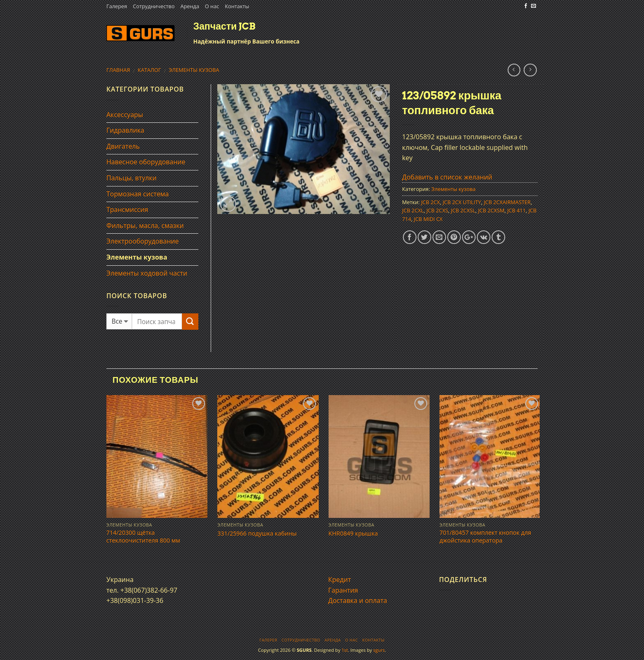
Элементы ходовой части (147, 273)
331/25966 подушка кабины (257, 534)
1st (345, 650)
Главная (118, 70)
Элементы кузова (194, 70)
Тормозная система (138, 194)
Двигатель (123, 146)
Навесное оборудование (146, 162)
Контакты (237, 6)
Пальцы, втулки (131, 178)
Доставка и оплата (358, 600)
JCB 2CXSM (491, 210)
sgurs (379, 650)
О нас (212, 6)
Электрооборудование (143, 241)
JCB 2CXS (437, 210)
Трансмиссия (127, 209)
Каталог (149, 70)
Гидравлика (125, 130)
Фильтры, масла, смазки (145, 225)
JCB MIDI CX (428, 219)
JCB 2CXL (413, 210)
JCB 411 (516, 210)
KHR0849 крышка (353, 534)
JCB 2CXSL (463, 210)
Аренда (190, 6)
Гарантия (343, 590)
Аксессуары (125, 115)
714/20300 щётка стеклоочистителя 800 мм (143, 537)
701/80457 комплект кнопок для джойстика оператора (485, 537)
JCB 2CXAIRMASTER (507, 202)
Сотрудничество (154, 6)
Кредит (339, 580)
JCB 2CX (430, 202)
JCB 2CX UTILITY (462, 202)
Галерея (117, 6)
